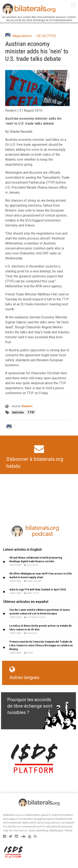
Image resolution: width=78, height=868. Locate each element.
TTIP (31, 412)
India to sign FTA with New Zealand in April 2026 (38, 589)
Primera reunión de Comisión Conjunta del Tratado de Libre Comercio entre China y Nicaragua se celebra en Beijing (41, 645)
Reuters (27, 406)
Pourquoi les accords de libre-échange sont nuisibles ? (30, 706)
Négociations (22, 36)
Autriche (18, 412)
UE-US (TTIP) (46, 36)
